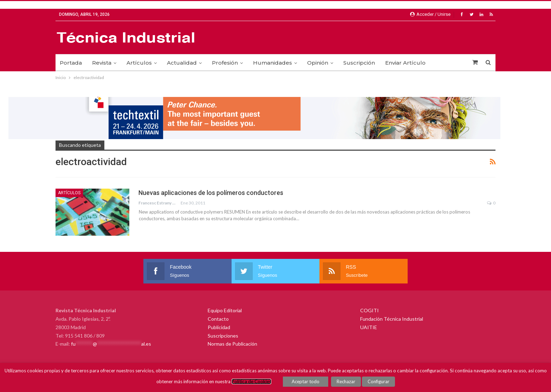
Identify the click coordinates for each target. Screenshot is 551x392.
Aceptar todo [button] (306, 381)
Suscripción (359, 63)
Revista (102, 63)
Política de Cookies (251, 381)
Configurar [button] (378, 381)
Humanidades (273, 63)
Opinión (318, 63)
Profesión (225, 63)
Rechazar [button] (346, 381)
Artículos (139, 63)
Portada (71, 63)
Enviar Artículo (405, 63)
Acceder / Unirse (430, 14)
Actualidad (182, 63)
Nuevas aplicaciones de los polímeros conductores (211, 193)
